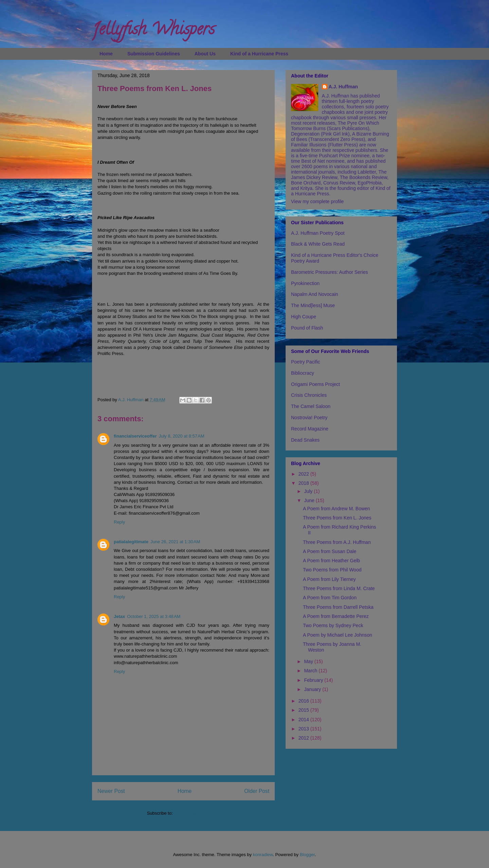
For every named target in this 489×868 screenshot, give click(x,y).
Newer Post (111, 791)
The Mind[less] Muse (313, 305)
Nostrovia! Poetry (309, 418)
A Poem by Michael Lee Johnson (338, 635)
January (313, 689)
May (309, 661)
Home (106, 54)
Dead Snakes (305, 440)
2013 (304, 729)
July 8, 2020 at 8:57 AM (181, 436)
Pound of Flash (307, 328)
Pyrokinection (305, 283)
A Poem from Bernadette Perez (336, 616)
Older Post (257, 791)
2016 (304, 701)
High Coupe (304, 317)
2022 (304, 474)
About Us (205, 54)
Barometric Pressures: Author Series (329, 272)
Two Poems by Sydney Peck (333, 625)
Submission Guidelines (154, 54)
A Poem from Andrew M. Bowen (337, 509)
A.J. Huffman (343, 87)
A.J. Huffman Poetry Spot (318, 233)
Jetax (119, 616)
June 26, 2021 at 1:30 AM (175, 542)
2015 (304, 710)
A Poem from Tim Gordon (330, 598)
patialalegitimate (131, 542)
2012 (304, 738)
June (310, 500)
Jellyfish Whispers (153, 31)
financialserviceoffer (135, 436)
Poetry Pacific (306, 362)
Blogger (307, 855)
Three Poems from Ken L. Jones (337, 518)
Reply (119, 522)
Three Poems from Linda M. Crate (339, 588)
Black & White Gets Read (318, 244)
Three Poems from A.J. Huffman (337, 542)
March (311, 671)
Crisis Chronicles (309, 395)
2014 (304, 720)
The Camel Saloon (311, 406)
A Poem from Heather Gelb (331, 561)
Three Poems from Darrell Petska (338, 607)
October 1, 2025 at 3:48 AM (154, 616)
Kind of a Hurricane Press (259, 54)
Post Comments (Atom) (197, 813)
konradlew (263, 855)
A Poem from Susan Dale (330, 551)
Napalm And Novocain (315, 294)
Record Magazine (310, 429)
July (309, 491)
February (314, 680)
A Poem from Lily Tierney (329, 579)
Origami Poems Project (315, 384)
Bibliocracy (303, 373)
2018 (304, 483)
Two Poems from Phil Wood (332, 570)
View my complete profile (317, 201)
